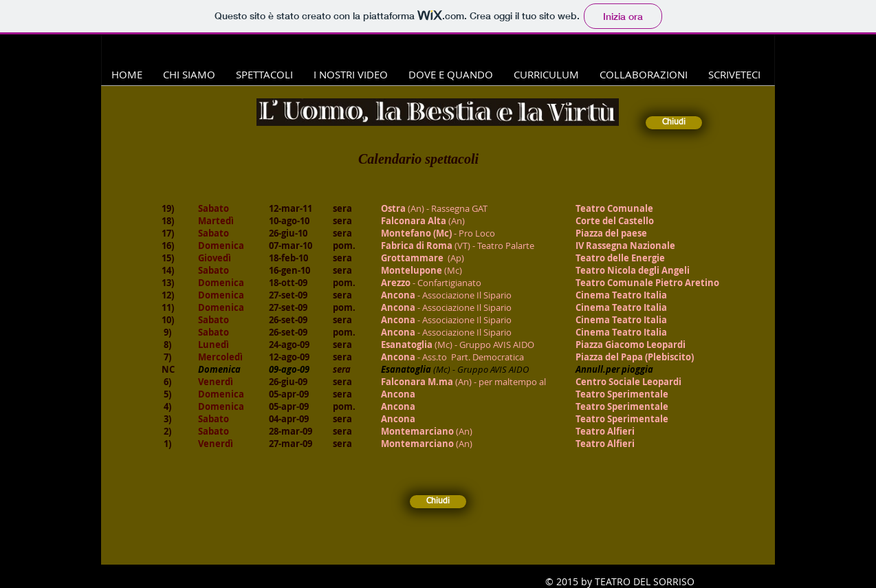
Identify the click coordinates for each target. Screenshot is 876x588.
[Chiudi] (674, 123)
